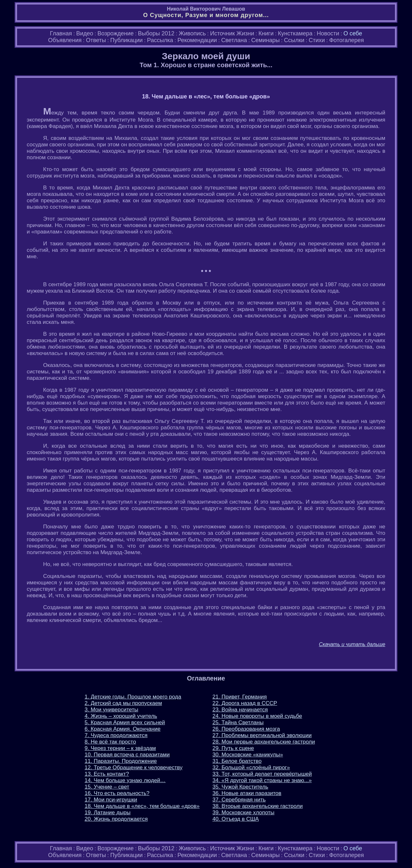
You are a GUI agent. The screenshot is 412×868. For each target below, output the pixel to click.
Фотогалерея (347, 40)
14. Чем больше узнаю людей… (125, 780)
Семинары (266, 40)
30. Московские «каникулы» (248, 755)
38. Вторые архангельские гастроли (258, 806)
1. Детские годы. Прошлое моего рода (133, 697)
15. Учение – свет (107, 787)
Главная (61, 33)
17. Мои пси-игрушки (111, 800)
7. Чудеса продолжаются (116, 735)
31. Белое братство (237, 761)
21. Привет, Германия (240, 697)
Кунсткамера (295, 33)
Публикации (126, 40)
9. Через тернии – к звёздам (120, 748)
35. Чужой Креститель (240, 787)
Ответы (96, 40)
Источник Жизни (232, 33)
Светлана (234, 40)
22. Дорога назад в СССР (245, 703)
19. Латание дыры (108, 813)
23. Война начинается (240, 710)
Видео (85, 33)
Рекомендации (197, 40)
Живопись (192, 33)
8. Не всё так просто (110, 742)
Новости (328, 33)
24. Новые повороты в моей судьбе (257, 716)
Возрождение (116, 33)
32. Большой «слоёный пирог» (251, 767)
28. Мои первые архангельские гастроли (264, 742)
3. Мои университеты (112, 710)
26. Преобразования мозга (246, 729)
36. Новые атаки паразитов (247, 793)
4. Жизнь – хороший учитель (121, 716)
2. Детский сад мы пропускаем (123, 703)
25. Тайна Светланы (238, 722)
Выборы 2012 (156, 33)
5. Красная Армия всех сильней (125, 722)
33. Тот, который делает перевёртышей (262, 774)
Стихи (317, 40)
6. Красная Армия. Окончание (123, 729)
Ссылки (294, 40)
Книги (266, 33)
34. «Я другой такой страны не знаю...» (262, 780)
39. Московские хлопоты (243, 813)
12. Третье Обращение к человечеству (134, 767)
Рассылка (160, 40)
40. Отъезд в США (236, 819)
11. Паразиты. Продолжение (121, 761)
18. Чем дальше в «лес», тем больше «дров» (142, 806)
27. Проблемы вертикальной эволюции (262, 735)
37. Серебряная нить (239, 800)
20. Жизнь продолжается (116, 819)
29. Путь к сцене (233, 748)
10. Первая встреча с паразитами (127, 755)
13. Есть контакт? (107, 774)
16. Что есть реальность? (117, 793)
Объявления (65, 40)
